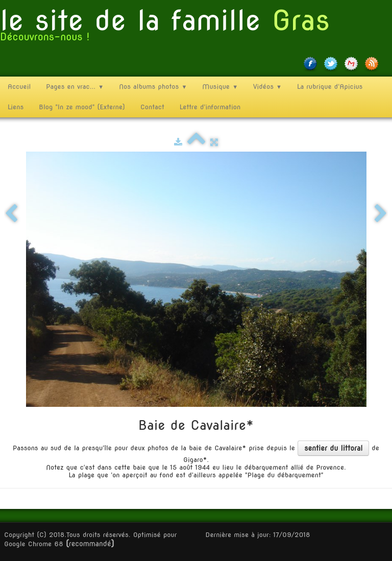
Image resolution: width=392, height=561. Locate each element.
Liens (16, 107)
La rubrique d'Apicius (330, 87)
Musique (220, 87)
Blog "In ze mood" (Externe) (82, 107)
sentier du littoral (333, 448)
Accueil (19, 87)
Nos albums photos (153, 87)
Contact (152, 107)
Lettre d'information (210, 107)
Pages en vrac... (75, 87)
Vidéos (267, 87)
